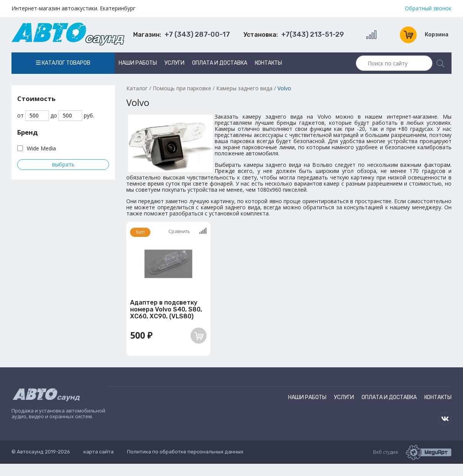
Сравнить (187, 231)
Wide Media (41, 148)
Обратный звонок (428, 8)
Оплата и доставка (220, 63)
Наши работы (138, 63)
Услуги (174, 63)
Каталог (137, 88)
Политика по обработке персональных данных (185, 452)
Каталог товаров (63, 63)
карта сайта (99, 452)
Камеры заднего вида (244, 88)
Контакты (268, 63)
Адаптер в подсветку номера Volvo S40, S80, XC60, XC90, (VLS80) (166, 310)
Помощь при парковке (182, 88)
